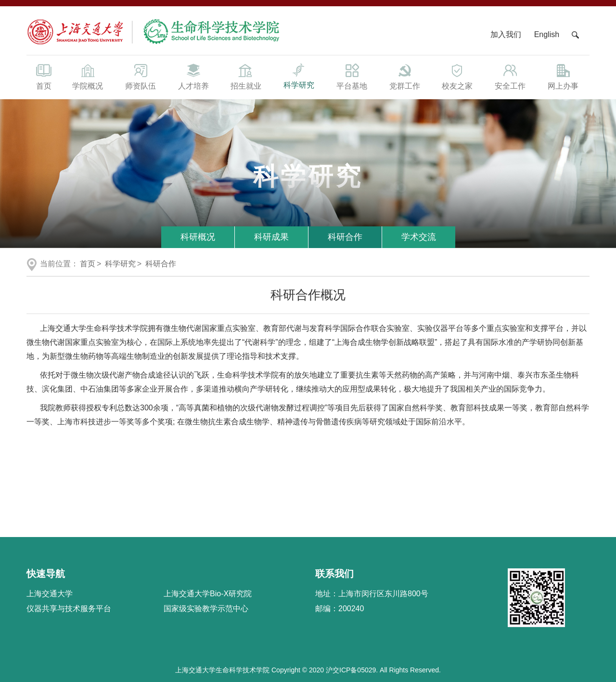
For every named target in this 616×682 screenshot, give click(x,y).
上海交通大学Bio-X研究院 (208, 594)
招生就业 (246, 76)
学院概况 (88, 76)
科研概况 (198, 237)
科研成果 (271, 237)
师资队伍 (141, 76)
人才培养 (193, 76)
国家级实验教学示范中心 (206, 609)
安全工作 (510, 76)
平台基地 (352, 76)
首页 (44, 76)
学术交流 (419, 237)
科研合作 (345, 237)
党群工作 (405, 76)
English (547, 34)
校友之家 (458, 76)
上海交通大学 (50, 594)
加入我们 (507, 34)
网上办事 (563, 76)
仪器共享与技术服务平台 (69, 609)
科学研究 (299, 75)
